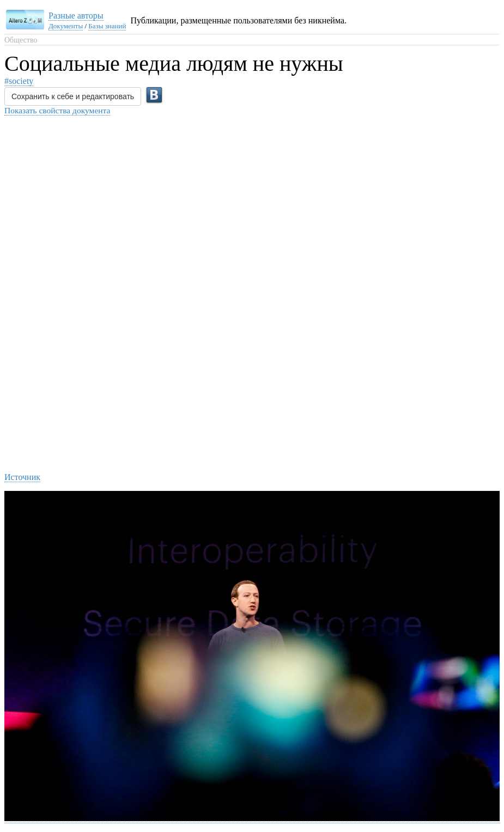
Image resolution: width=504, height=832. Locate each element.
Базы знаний (107, 26)
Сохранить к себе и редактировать (73, 96)
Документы (66, 26)
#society (19, 81)
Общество (21, 40)
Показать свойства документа (57, 110)
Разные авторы (76, 16)
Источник (22, 477)
